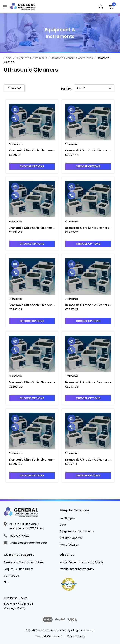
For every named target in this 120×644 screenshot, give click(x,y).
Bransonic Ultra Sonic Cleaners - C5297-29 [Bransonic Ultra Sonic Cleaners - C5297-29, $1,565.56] (32, 384)
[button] (14, 88)
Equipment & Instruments (77, 531)
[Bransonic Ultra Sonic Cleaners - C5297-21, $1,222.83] (32, 276)
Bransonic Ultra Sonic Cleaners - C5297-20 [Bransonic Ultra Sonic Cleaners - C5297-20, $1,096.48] (88, 230)
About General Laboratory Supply (82, 562)
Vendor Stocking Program (77, 569)
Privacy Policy (76, 636)
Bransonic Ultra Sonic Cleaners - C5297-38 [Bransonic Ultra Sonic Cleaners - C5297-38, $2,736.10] (32, 462)
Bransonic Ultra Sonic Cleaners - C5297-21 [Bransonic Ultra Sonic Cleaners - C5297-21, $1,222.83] (32, 307)
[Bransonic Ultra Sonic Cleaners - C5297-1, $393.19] (32, 122)
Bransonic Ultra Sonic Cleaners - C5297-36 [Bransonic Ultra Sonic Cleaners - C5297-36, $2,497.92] (88, 384)
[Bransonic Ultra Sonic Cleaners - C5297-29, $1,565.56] (32, 354)
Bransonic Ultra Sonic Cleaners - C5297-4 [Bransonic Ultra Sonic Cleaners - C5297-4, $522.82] (88, 462)
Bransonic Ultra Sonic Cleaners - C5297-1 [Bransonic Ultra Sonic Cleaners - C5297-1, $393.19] (32, 153)
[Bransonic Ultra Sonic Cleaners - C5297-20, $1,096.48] (88, 199)
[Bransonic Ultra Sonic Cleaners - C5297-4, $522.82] (88, 431)
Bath (63, 525)
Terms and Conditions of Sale (23, 562)
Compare (15, 118)
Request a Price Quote (19, 569)
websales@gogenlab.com (25, 543)
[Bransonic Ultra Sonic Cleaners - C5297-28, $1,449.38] (88, 276)
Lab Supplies (68, 518)
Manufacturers (70, 545)
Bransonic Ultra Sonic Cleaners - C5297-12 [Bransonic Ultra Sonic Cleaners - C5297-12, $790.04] (32, 230)
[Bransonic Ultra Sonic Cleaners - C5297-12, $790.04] (32, 199)
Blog (7, 582)
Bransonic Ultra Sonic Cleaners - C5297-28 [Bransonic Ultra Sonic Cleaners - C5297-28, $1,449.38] (88, 307)
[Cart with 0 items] (112, 7)
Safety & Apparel (71, 538)
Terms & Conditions (48, 636)
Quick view (15, 109)
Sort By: (66, 88)
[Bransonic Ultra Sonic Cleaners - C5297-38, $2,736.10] (32, 431)
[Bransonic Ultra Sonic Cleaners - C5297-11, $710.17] (88, 122)
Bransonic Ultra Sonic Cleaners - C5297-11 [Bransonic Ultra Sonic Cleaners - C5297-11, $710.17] (88, 153)
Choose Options (32, 166)
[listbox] (94, 88)
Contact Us (11, 576)
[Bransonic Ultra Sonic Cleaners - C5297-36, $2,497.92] (88, 354)
